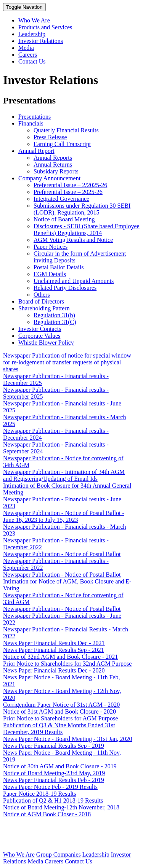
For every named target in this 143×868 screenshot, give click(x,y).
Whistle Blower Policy (46, 343)
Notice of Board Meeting (64, 219)
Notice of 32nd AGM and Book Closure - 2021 (60, 657)
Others (42, 295)
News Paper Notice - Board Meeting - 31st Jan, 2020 (68, 739)
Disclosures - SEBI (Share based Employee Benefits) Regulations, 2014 (87, 230)
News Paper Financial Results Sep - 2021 (54, 650)
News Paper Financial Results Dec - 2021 (54, 643)
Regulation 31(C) (55, 322)
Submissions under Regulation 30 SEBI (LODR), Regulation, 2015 (82, 209)
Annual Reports (53, 158)
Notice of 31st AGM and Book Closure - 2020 (59, 711)
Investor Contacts (40, 329)
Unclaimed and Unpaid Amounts (74, 281)
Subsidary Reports (56, 171)
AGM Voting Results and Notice (73, 240)
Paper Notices (51, 247)
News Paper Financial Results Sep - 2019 (54, 746)
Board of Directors (41, 301)
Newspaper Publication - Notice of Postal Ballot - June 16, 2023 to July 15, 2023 (64, 516)
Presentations (35, 117)
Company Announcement (49, 178)
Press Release (50, 137)
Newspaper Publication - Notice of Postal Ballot (62, 554)
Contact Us (32, 61)
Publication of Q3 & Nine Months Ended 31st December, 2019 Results (59, 729)
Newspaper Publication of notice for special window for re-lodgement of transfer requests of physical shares (67, 362)
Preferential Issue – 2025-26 (68, 192)
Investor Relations (41, 41)
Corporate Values (39, 336)
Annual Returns (53, 165)
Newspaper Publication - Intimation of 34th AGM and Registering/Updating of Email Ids (64, 475)
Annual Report (36, 151)
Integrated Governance (61, 199)
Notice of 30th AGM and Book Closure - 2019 (60, 766)
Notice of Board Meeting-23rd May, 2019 (54, 773)
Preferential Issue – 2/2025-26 (70, 185)
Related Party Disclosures (65, 288)
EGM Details (50, 274)
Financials (31, 123)
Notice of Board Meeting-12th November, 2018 (61, 807)
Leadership (32, 34)
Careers (28, 55)
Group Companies (59, 854)
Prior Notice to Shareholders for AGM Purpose (60, 718)
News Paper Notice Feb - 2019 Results (50, 787)
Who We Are (34, 20)
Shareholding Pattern (44, 308)
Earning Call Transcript (62, 144)
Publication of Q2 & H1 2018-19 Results (53, 800)
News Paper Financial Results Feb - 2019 (54, 780)
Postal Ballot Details (59, 267)
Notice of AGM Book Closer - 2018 (47, 814)
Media (26, 48)
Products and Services (45, 27)
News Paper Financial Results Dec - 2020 (54, 670)
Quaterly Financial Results (66, 130)
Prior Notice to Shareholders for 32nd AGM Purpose (67, 664)
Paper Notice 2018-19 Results (40, 794)
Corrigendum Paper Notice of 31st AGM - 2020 (61, 705)
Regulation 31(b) (54, 315)
